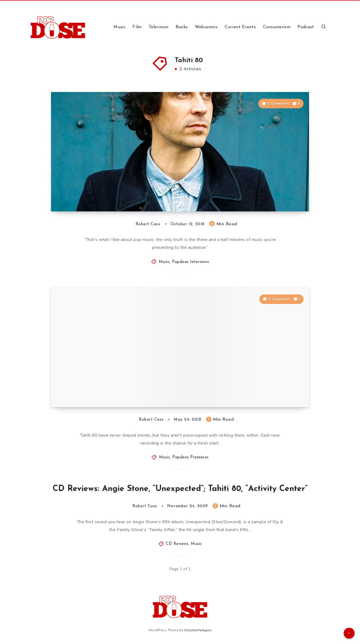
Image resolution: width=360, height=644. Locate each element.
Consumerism (277, 27)
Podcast (306, 27)
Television (159, 27)
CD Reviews (177, 544)
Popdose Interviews (191, 262)
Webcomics (206, 27)
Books (182, 27)
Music (119, 27)
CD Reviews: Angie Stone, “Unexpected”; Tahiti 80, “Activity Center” (180, 489)
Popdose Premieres (191, 457)
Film (137, 27)
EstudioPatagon (198, 630)
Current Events (240, 27)
